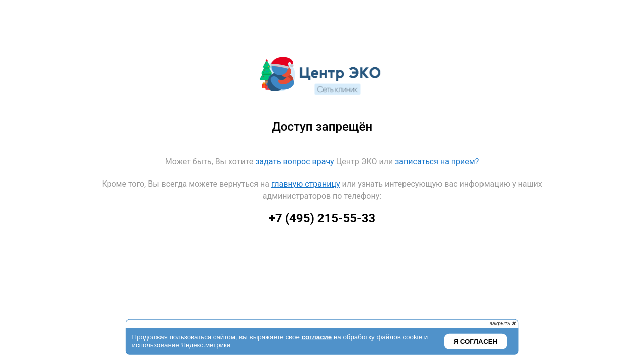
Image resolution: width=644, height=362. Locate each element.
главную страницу (306, 184)
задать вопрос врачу (294, 162)
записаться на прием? (437, 162)
